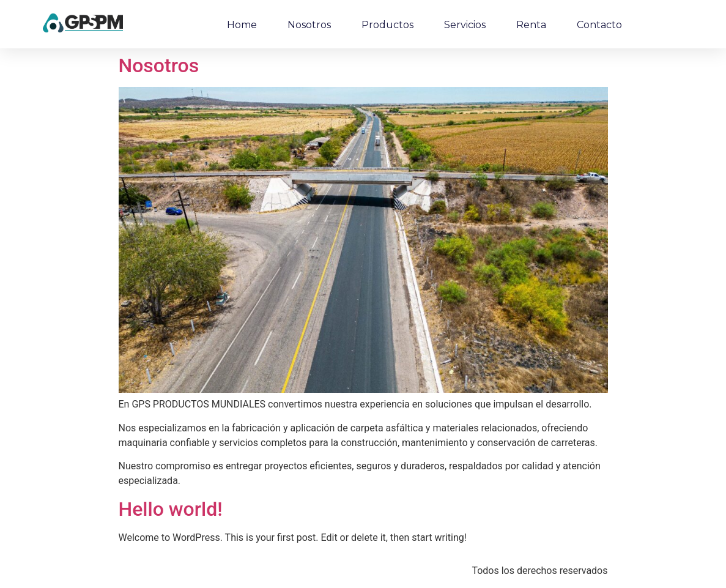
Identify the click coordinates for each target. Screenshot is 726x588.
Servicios (465, 25)
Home (242, 25)
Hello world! (171, 509)
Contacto (599, 25)
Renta (531, 25)
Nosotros (309, 25)
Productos (387, 25)
